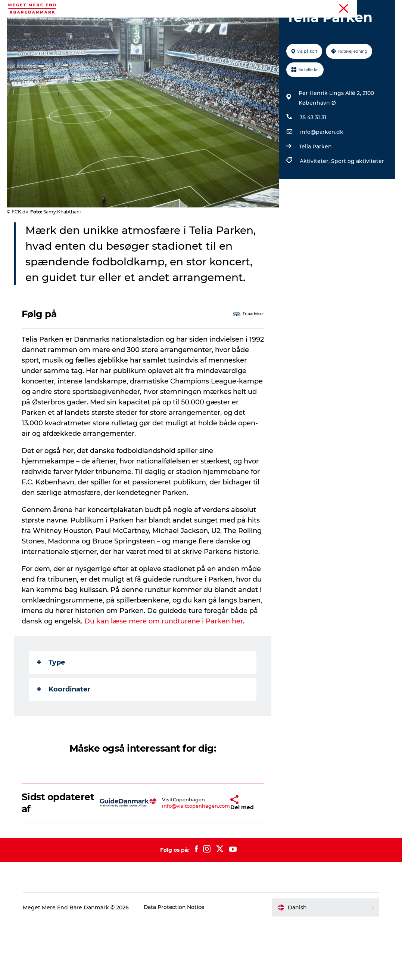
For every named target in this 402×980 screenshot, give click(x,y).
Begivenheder (149, 24)
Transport (201, 32)
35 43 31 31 (313, 160)
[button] (216, 861)
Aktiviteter (104, 24)
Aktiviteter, (315, 204)
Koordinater (64, 747)
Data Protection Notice (177, 965)
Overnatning (295, 24)
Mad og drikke (246, 24)
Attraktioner (197, 24)
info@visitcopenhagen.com (179, 864)
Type (52, 720)
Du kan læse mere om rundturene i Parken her (164, 679)
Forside (387, 7)
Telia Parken (315, 189)
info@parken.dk (321, 175)
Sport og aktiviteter (357, 204)
